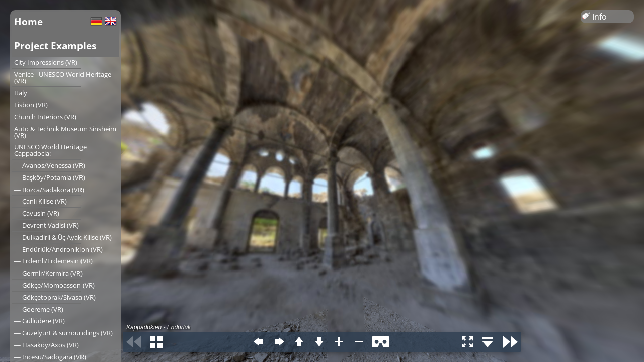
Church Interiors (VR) (45, 117)
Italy (21, 93)
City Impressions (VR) (46, 62)
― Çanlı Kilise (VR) (41, 201)
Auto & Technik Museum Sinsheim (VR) (65, 132)
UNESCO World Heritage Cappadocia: (50, 150)
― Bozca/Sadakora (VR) (49, 190)
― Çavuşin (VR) (37, 213)
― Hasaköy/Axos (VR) (47, 345)
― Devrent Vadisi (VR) (47, 225)
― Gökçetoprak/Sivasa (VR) (55, 297)
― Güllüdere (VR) (39, 321)
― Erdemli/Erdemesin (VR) (53, 261)
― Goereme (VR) (39, 309)
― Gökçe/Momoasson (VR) (54, 285)
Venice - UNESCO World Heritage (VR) (63, 78)
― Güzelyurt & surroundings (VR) (63, 333)
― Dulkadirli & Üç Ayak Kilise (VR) (63, 237)
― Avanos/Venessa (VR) (50, 165)
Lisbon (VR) (31, 105)
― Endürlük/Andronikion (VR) (58, 249)
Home (28, 21)
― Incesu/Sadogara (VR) (50, 357)
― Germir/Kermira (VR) (48, 273)
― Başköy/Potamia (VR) (50, 177)
